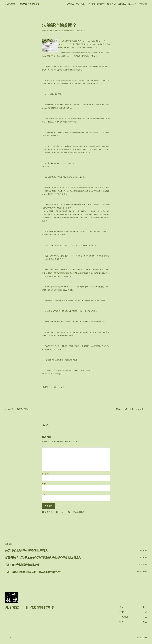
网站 (43, 494)
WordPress (140, 638)
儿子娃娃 (50, 31)
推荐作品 (57, 31)
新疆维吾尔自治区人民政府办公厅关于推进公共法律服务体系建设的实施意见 (43, 557)
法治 (61, 387)
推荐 (54, 387)
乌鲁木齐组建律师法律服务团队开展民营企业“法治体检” (33, 572)
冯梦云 (46, 387)
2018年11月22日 (142, 572)
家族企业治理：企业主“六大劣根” (130, 409)
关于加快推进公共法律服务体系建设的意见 (26, 550)
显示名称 (45, 474)
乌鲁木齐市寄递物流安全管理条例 (22, 564)
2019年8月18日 (142, 550)
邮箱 (44, 484)
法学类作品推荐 (80, 31)
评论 (44, 446)
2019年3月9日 (142, 565)
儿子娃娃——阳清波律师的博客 (22, 4)
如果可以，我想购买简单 (18, 409)
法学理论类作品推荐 (68, 31)
